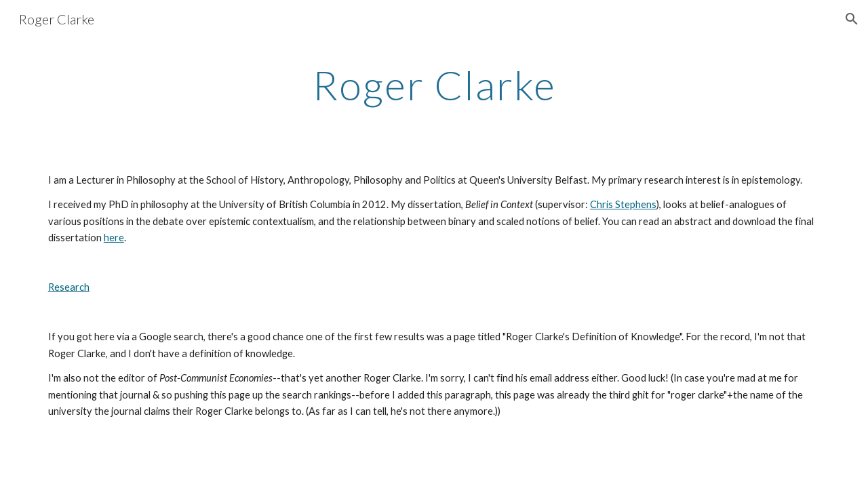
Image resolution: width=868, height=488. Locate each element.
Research (69, 287)
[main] (434, 85)
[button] (852, 19)
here (114, 238)
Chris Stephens (623, 204)
